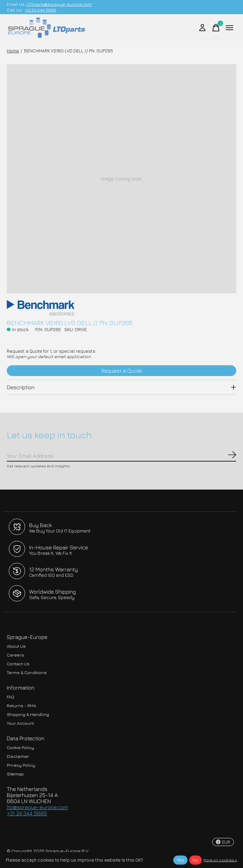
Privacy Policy (21, 765)
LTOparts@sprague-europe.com (59, 4)
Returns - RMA (21, 706)
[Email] (121, 456)
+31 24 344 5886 (40, 10)
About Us (16, 646)
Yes (180, 860)
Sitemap (15, 774)
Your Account (20, 723)
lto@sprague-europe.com (37, 807)
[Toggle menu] (229, 28)
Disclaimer (18, 756)
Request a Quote (121, 371)
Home (13, 51)
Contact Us (18, 664)
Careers (15, 655)
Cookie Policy (20, 748)
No (195, 860)
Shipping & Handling (28, 714)
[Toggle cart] (216, 28)
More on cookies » (220, 860)
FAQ (10, 697)
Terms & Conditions (27, 673)
